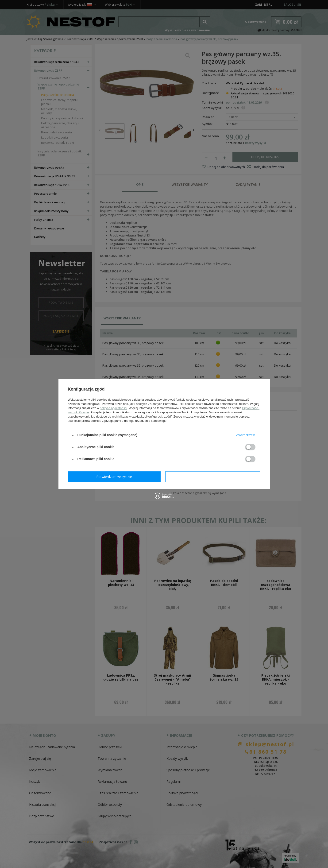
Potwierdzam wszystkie (214, 477)
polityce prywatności (113, 408)
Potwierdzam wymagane (115, 477)
